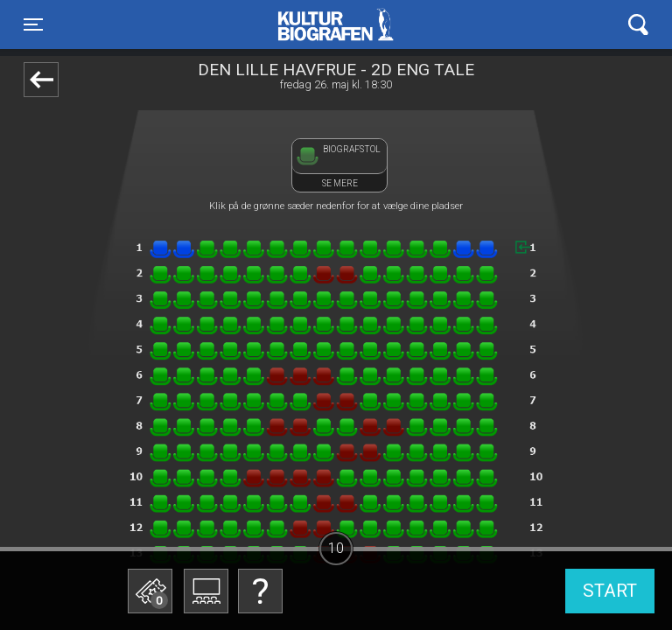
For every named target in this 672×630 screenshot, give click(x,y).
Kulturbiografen (336, 24)
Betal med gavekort (149, 504)
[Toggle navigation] (33, 24)
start (610, 591)
